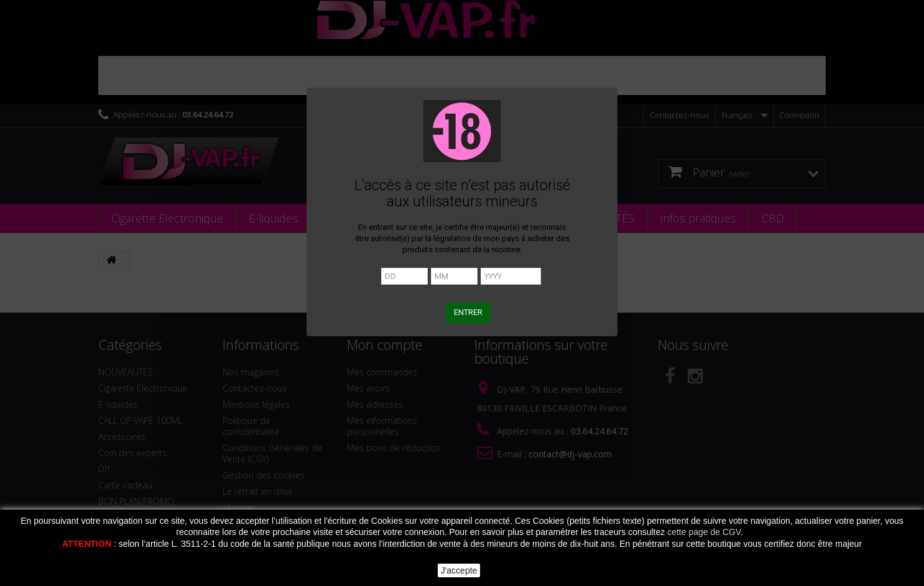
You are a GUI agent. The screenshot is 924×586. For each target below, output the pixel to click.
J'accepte (459, 570)
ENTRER (468, 312)
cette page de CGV (704, 532)
